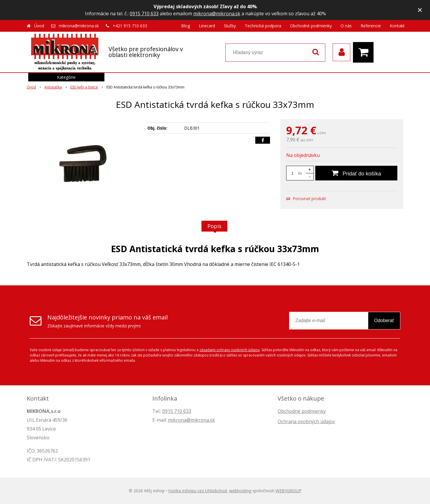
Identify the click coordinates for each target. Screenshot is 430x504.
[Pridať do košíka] (356, 173)
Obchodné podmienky (311, 26)
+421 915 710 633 (130, 26)
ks (300, 173)
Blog (186, 26)
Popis (214, 226)
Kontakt (397, 26)
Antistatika (53, 87)
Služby (230, 26)
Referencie (371, 26)
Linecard (207, 26)
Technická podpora (263, 26)
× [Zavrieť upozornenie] (420, 10)
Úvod (39, 26)
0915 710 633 (144, 14)
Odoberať (384, 320)
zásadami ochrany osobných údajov (230, 350)
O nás (346, 26)
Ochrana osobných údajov (306, 421)
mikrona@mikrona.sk (217, 14)
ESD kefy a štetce (84, 87)
